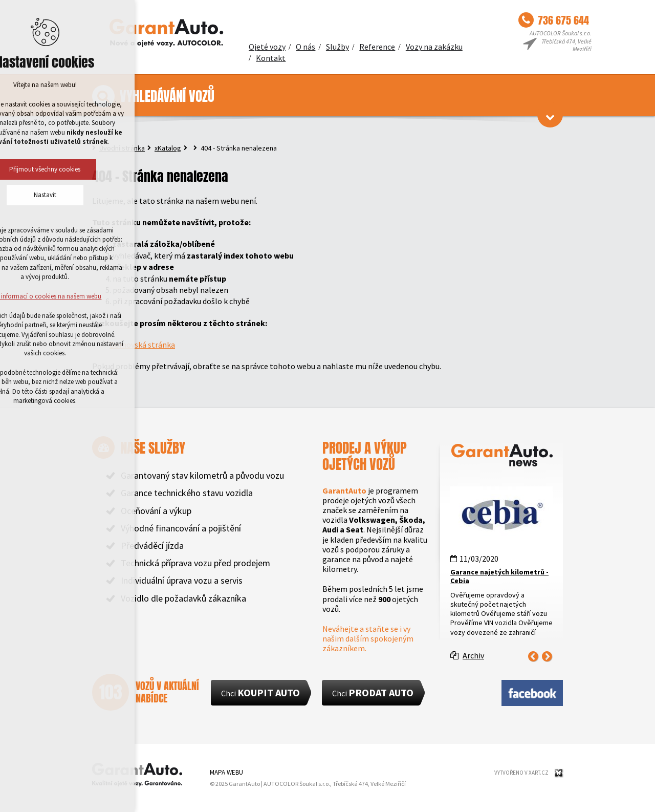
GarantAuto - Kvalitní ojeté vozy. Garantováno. (166, 34)
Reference (377, 47)
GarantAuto (137, 775)
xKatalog (168, 148)
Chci (260, 692)
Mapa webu (226, 772)
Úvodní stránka (122, 148)
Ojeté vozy (267, 47)
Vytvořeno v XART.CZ (521, 773)
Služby (337, 47)
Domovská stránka (142, 345)
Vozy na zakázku (434, 47)
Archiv (473, 655)
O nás (305, 47)
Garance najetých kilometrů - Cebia (499, 576)
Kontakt (271, 58)
